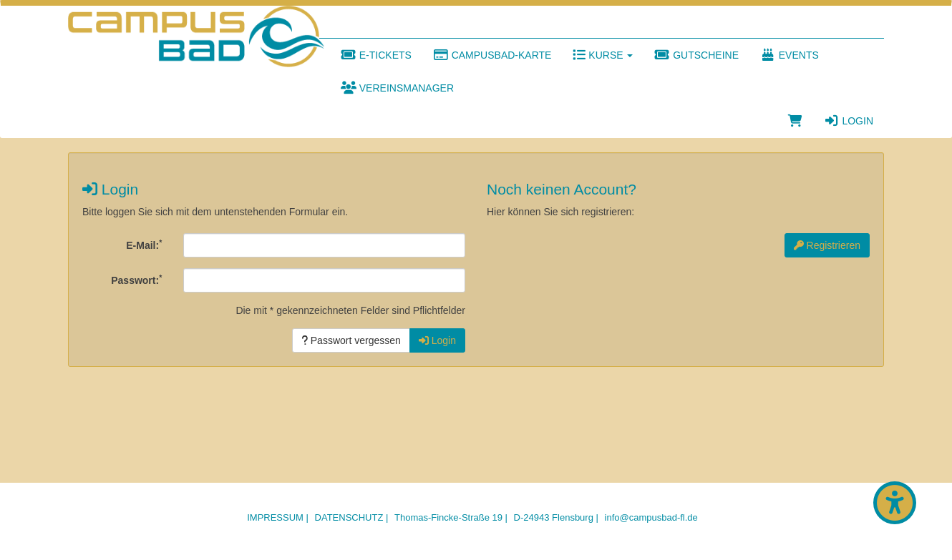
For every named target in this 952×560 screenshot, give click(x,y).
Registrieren (827, 245)
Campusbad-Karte (492, 55)
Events (790, 55)
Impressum (275, 517)
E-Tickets (376, 55)
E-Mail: (144, 245)
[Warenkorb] (795, 121)
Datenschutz (349, 517)
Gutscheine (696, 55)
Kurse (603, 55)
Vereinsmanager (397, 88)
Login (849, 121)
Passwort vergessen (351, 340)
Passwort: (136, 280)
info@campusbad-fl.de (651, 517)
